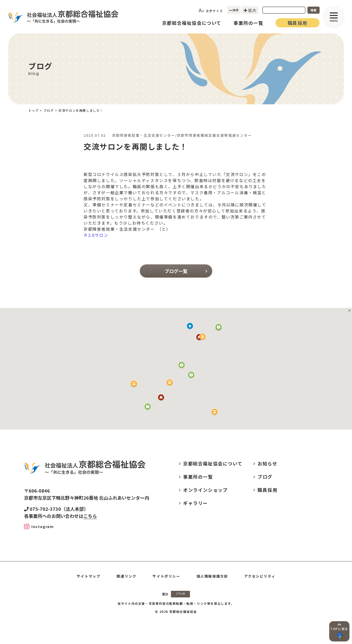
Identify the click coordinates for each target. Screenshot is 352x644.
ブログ (49, 110)
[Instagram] (39, 526)
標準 (234, 10)
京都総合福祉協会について (192, 23)
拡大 (250, 10)
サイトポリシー (166, 576)
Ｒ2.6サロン (96, 235)
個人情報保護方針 (212, 576)
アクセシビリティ (260, 576)
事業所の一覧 (248, 23)
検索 (314, 10)
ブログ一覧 (186, 271)
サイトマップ (89, 576)
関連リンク (126, 576)
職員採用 (298, 23)
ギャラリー (195, 503)
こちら (90, 516)
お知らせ (267, 463)
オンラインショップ (205, 490)
